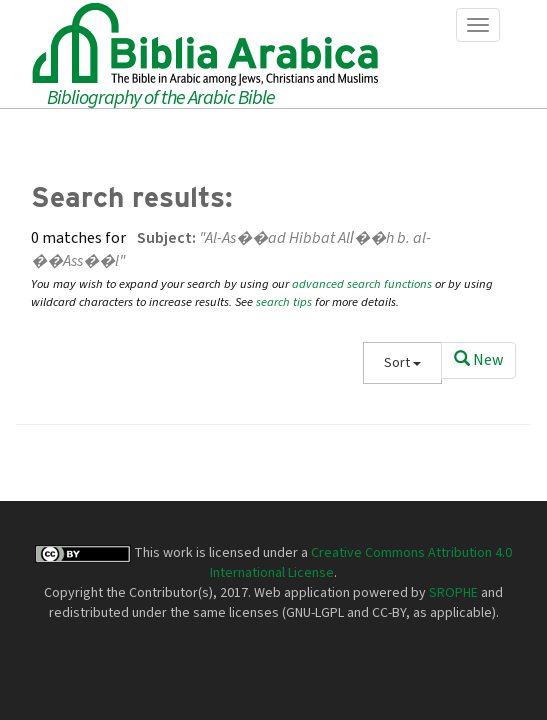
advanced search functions (362, 284)
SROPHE (453, 593)
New (478, 360)
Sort (402, 363)
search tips (284, 302)
